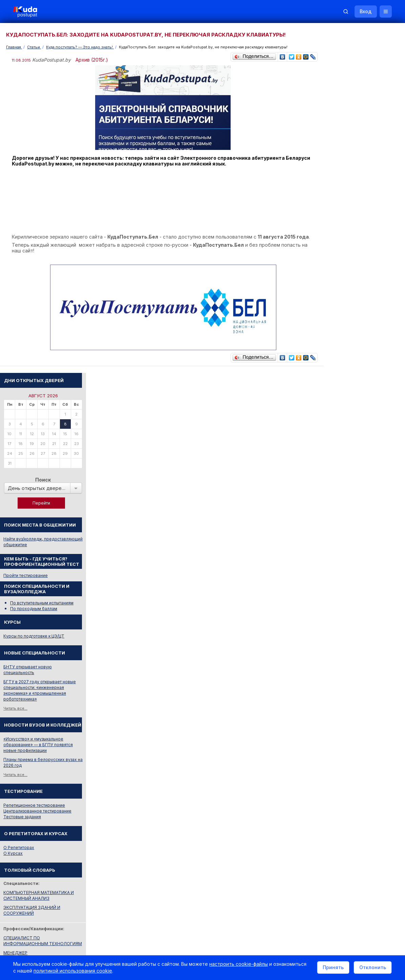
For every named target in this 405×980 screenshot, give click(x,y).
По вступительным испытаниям (361, 261)
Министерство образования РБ (354, 752)
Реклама (262, 889)
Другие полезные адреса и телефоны (361, 761)
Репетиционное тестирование (353, 464)
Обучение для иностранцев (354, 889)
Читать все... (334, 367)
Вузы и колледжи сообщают (364, 666)
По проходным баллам (353, 267)
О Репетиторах (338, 506)
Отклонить (372, 968)
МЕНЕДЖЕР (334, 611)
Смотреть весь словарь (346, 621)
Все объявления (339, 810)
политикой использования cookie (73, 971)
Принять (333, 968)
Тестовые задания (341, 475)
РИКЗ (328, 743)
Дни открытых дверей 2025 (363, 675)
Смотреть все (336, 694)
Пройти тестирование (345, 234)
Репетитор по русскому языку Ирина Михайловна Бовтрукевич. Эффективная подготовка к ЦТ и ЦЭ (360, 852)
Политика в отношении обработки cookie (63, 945)
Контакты (295, 889)
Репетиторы (335, 792)
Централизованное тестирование (356, 470)
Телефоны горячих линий (348, 724)
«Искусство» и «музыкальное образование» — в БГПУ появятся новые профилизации (357, 403)
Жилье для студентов (356, 684)
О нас (235, 889)
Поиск (362, 138)
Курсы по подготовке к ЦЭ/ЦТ (353, 295)
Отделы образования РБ (347, 733)
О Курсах (332, 512)
